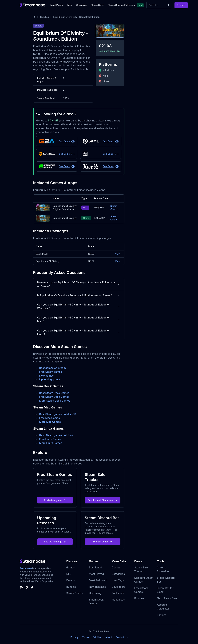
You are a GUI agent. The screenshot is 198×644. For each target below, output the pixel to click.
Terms (86, 637)
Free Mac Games (49, 418)
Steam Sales (97, 5)
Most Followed (98, 580)
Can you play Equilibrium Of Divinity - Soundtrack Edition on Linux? (79, 332)
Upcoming (81, 5)
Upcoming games (50, 379)
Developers (119, 587)
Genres (116, 567)
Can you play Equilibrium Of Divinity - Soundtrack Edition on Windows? (79, 306)
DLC (69, 574)
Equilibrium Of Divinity (65, 218)
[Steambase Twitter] (32, 587)
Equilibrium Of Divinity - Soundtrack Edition (76, 17)
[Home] (34, 17)
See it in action (103, 542)
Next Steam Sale (167, 598)
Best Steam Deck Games (54, 393)
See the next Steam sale (103, 500)
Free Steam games (51, 372)
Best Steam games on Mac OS (58, 414)
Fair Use (97, 637)
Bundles (44, 17)
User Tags (118, 580)
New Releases (97, 587)
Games (70, 567)
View (118, 254)
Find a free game (55, 500)
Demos (70, 580)
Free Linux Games (50, 439)
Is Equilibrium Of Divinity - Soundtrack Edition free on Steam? (79, 295)
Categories (118, 574)
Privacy (74, 637)
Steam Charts (114, 208)
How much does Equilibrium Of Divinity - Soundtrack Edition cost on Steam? (79, 284)
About (109, 637)
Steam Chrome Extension (121, 5)
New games (46, 376)
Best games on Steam (52, 368)
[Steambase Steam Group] (27, 587)
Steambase (26, 568)
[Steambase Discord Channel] (21, 587)
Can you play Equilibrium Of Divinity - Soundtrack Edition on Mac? (79, 319)
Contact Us (122, 637)
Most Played (57, 5)
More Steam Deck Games (55, 401)
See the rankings (55, 542)
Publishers (118, 593)
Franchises (118, 600)
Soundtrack (42, 254)
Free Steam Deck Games (54, 397)
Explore (181, 5)
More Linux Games (51, 443)
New (70, 5)
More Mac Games (50, 422)
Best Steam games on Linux (56, 435)
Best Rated (95, 567)
